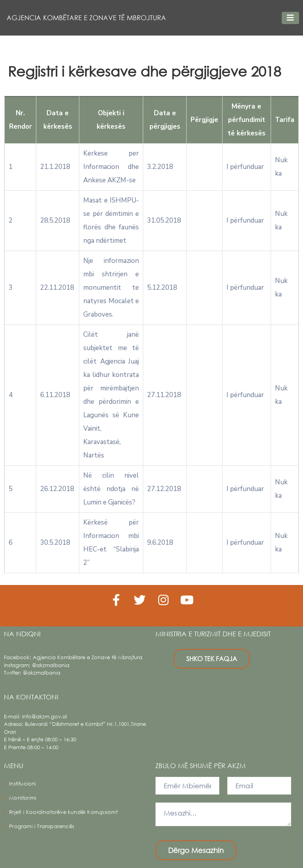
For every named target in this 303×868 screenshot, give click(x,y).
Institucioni (22, 784)
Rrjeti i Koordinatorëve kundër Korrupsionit (63, 812)
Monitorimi (23, 798)
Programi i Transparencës (42, 826)
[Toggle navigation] (290, 18)
